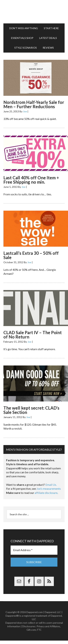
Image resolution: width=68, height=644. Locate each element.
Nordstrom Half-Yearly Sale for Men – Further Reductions (34, 104)
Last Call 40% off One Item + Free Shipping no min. (31, 180)
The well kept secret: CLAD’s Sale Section (31, 410)
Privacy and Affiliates (48, 626)
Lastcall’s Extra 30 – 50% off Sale (31, 255)
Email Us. (51, 485)
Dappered (34, 12)
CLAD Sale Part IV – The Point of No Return (33, 335)
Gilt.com (31, 630)
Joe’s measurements (49, 489)
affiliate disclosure (46, 493)
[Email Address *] (34, 550)
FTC (39, 630)
